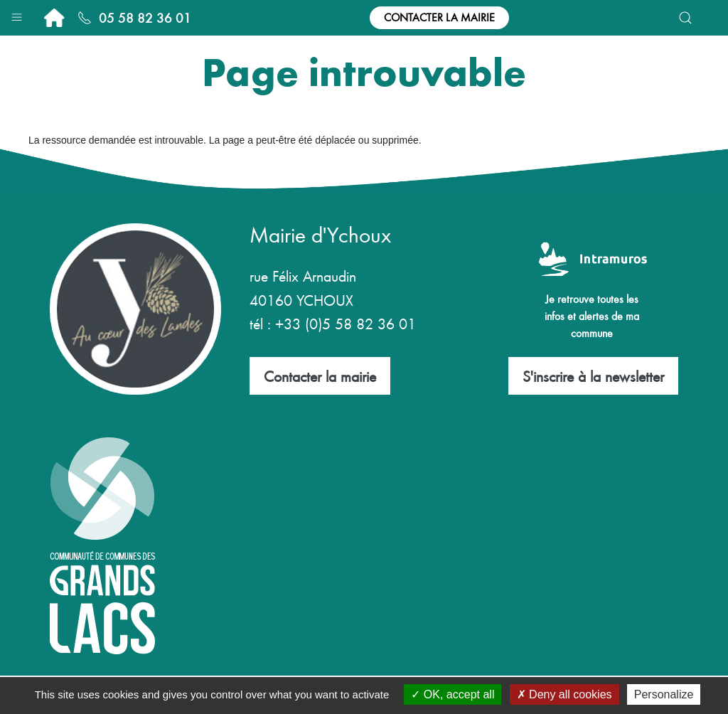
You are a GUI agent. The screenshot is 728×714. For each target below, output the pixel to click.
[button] (17, 14)
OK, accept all (453, 694)
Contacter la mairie (439, 17)
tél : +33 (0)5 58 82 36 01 (333, 323)
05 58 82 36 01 (134, 17)
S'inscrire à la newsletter (593, 376)
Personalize (664, 694)
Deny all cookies (564, 694)
